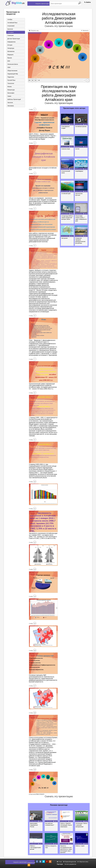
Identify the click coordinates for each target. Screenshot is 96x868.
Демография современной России (34, 825)
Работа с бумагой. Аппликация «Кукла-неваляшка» (66, 825)
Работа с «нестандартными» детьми (36, 848)
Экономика (11, 106)
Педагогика (11, 77)
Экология (10, 103)
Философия (11, 93)
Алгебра (10, 19)
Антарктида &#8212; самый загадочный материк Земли (67, 218)
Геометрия (10, 35)
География (11, 32)
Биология (10, 29)
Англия (77, 149)
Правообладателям (70, 862)
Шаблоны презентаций (14, 99)
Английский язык (12, 23)
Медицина (10, 55)
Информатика (11, 42)
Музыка (10, 58)
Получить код (34, 31)
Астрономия (11, 26)
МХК (9, 61)
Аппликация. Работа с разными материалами (81, 825)
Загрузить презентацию (42, 4)
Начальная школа (13, 64)
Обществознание (12, 71)
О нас (59, 862)
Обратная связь (83, 862)
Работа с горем (80, 846)
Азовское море (66, 149)
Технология (11, 83)
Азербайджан (79, 171)
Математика (11, 51)
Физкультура (11, 90)
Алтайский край (66, 194)
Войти (88, 2)
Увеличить (85, 31)
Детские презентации (14, 39)
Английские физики (81, 127)
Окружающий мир (13, 74)
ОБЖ (9, 67)
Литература (11, 48)
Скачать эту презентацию (59, 26)
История (10, 45)
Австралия (64, 238)
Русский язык (11, 80)
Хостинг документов (70, 864)
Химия (9, 96)
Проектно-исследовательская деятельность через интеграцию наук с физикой (66, 849)
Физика (10, 87)
